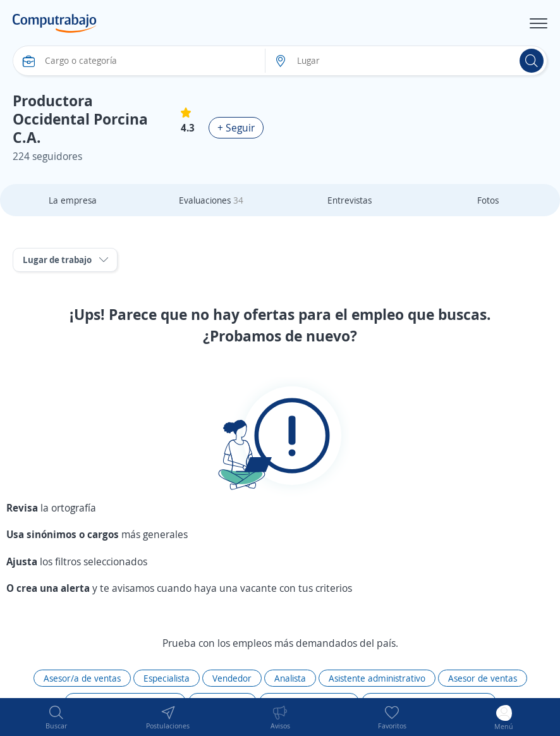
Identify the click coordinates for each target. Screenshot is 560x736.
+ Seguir (236, 128)
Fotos (488, 200)
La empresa (73, 200)
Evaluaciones (211, 200)
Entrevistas (350, 200)
